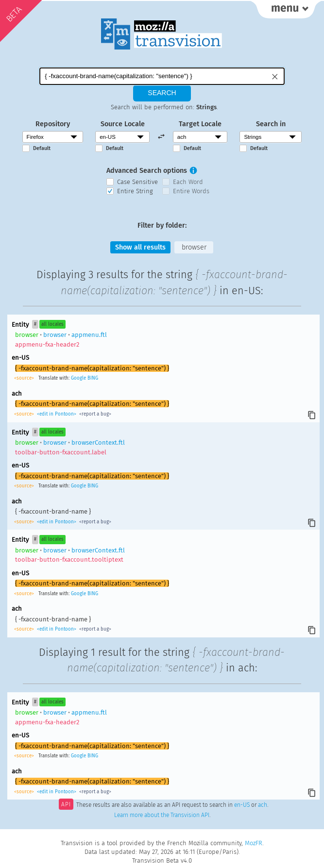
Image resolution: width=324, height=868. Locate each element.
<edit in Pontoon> (57, 414)
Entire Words (191, 191)
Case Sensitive (137, 182)
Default (42, 148)
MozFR (254, 843)
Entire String (135, 191)
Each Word (188, 182)
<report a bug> (94, 414)
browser (194, 247)
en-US (242, 805)
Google (78, 378)
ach (263, 805)
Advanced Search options (147, 171)
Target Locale (200, 124)
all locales (52, 324)
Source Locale (123, 124)
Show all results (140, 247)
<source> (25, 378)
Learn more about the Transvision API (162, 815)
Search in (271, 124)
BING (93, 378)
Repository (53, 124)
